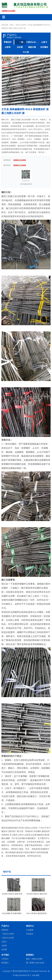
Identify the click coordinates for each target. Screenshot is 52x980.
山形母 (8, 47)
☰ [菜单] (4, 17)
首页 (11, 25)
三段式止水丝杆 (32, 42)
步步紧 (20, 47)
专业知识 (30, 934)
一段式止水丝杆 (20, 25)
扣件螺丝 (44, 47)
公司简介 (5, 959)
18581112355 (8, 11)
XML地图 (36, 975)
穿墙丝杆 (8, 42)
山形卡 (44, 42)
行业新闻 (30, 930)
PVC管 (26, 52)
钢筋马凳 (32, 47)
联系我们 (5, 963)
